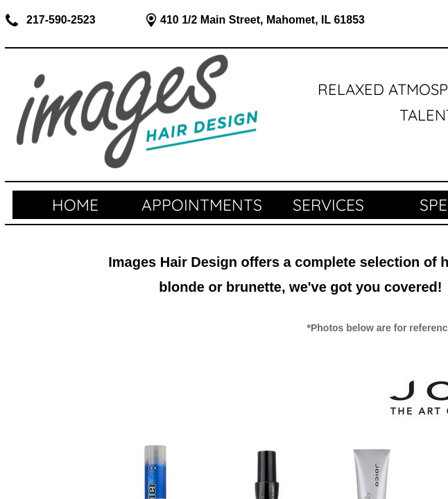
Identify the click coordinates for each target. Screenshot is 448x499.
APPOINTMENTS (202, 205)
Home (75, 205)
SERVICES (328, 205)
